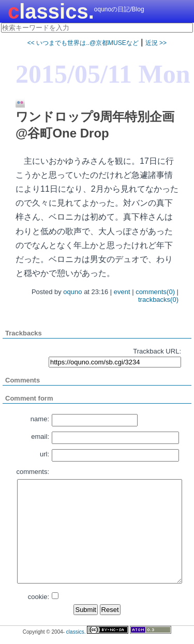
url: (44, 454)
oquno (72, 292)
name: (40, 419)
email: (40, 436)
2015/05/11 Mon (103, 74)
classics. (51, 11)
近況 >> (156, 43)
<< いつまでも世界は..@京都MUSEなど (83, 43)
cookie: (39, 597)
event (122, 292)
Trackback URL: (157, 351)
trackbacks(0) (158, 300)
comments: (33, 472)
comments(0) (155, 292)
